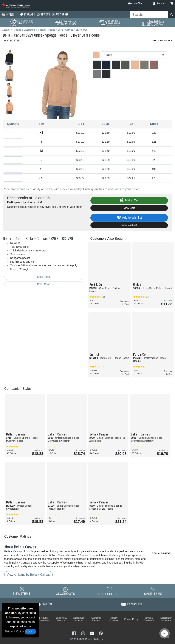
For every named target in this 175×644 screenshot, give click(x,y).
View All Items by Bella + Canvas (28, 575)
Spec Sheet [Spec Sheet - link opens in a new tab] (44, 277)
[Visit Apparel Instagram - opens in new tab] (83, 633)
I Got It (30, 631)
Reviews (43, 14)
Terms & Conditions (149, 619)
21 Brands (27, 14)
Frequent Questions (44, 619)
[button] (132, 3)
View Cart (129, 208)
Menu (8, 15)
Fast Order (60, 14)
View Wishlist (129, 225)
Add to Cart (129, 201)
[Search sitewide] (149, 15)
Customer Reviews (96, 619)
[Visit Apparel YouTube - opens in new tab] (92, 633)
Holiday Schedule (114, 619)
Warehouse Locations (79, 619)
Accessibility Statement (166, 619)
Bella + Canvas (14, 35)
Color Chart (44, 284)
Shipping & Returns (61, 619)
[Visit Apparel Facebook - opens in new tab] (75, 633)
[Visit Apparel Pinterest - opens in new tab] (101, 633)
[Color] (134, 55)
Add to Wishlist (129, 218)
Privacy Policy (15, 631)
